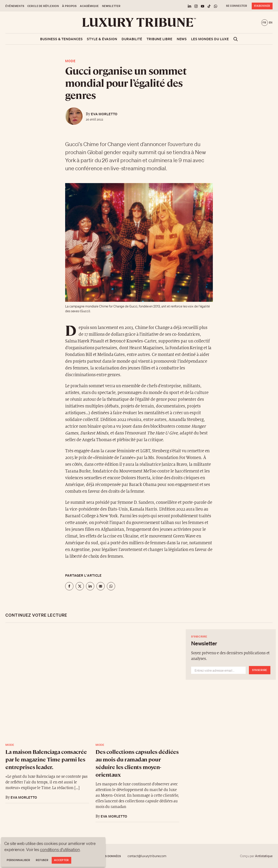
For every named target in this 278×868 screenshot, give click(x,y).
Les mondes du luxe (210, 39)
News (182, 39)
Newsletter (111, 6)
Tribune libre (160, 39)
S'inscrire (260, 670)
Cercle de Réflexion (43, 6)
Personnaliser (18, 860)
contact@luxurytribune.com (147, 856)
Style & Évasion (102, 39)
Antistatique (264, 856)
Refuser (42, 860)
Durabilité (132, 39)
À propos (69, 6)
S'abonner (262, 6)
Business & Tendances (61, 39)
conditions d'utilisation (60, 850)
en (271, 23)
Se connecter (237, 6)
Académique (89, 6)
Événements (15, 6)
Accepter (61, 860)
